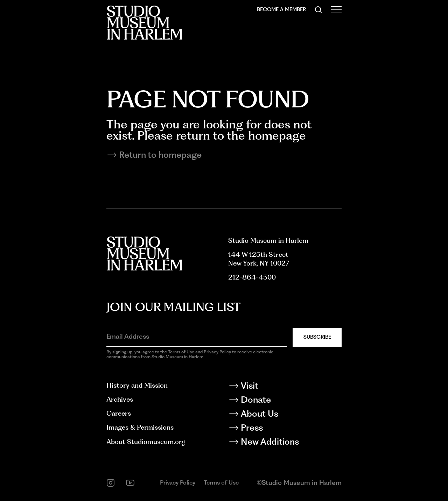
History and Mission (137, 385)
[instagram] (111, 483)
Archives (120, 399)
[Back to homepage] (144, 23)
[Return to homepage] (224, 155)
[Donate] (285, 401)
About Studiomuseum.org (146, 442)
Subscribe (317, 337)
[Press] (285, 429)
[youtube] (130, 483)
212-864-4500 (252, 277)
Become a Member (281, 9)
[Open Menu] (336, 10)
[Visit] (285, 387)
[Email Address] (197, 337)
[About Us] (285, 415)
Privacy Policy (178, 482)
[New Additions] (285, 443)
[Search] (318, 10)
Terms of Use (221, 482)
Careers (119, 413)
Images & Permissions (140, 427)
